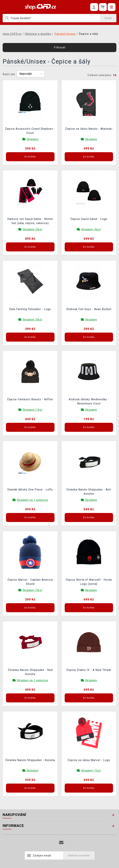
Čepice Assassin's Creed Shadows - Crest (30, 131)
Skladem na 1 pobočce (32, 500)
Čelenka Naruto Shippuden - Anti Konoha (89, 492)
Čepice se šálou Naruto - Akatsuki (89, 129)
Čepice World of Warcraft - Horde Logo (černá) (89, 582)
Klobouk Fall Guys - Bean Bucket (89, 309)
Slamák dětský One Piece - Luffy (30, 490)
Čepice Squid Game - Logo (89, 219)
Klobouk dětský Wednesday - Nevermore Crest (89, 401)
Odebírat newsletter (79, 855)
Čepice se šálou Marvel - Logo (89, 760)
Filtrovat (60, 47)
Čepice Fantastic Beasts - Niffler (30, 399)
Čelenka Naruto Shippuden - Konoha (30, 760)
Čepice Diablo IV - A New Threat (89, 670)
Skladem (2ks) (33, 229)
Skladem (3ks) (91, 229)
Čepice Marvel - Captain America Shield (30, 582)
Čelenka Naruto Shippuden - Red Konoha (30, 672)
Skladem (33, 139)
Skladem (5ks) (33, 320)
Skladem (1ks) (33, 410)
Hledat (108, 18)
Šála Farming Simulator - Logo (30, 309)
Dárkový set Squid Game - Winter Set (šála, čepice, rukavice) (30, 221)
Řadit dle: (9, 74)
